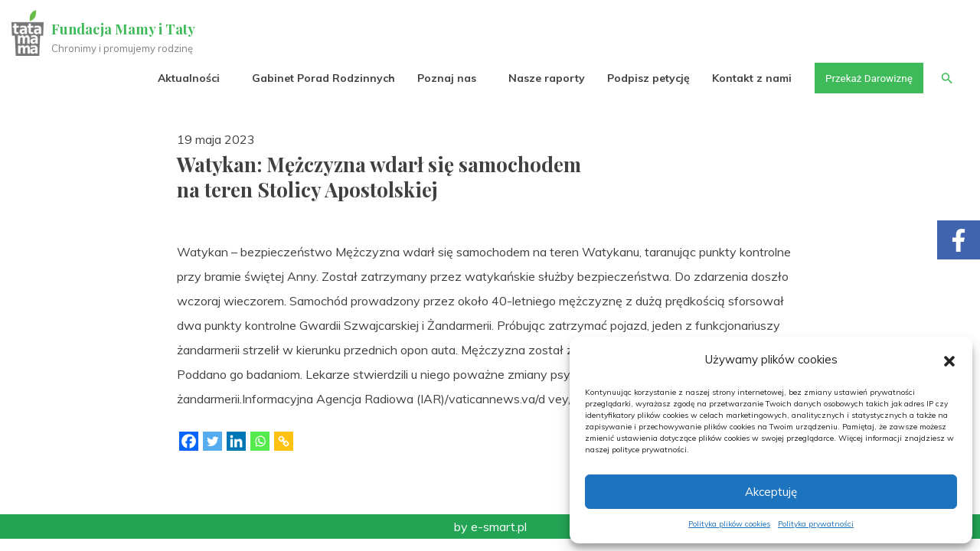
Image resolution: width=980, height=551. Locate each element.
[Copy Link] (284, 441)
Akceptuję (771, 492)
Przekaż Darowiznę (866, 78)
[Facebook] (189, 441)
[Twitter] (212, 441)
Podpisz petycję (644, 78)
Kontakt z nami (748, 78)
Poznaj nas (442, 78)
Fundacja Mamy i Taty (124, 29)
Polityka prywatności (816, 524)
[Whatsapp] (260, 441)
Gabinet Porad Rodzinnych (319, 78)
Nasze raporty (542, 78)
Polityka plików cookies (729, 524)
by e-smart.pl (490, 527)
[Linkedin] (236, 441)
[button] (949, 360)
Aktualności (184, 78)
